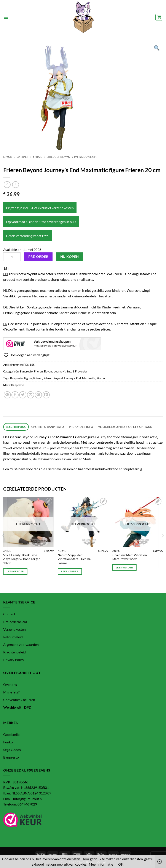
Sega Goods (12, 750)
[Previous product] (15, 185)
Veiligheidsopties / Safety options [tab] (125, 427)
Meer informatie (101, 864)
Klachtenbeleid (14, 652)
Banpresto (26, 371)
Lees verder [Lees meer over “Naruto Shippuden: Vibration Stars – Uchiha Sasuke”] (70, 571)
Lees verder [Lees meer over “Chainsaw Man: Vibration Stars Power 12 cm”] (124, 567)
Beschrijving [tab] (16, 427)
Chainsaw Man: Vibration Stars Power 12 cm (130, 557)
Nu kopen (70, 257)
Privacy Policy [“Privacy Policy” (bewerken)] (14, 660)
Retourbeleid (13, 637)
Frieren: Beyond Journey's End (72, 157)
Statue (101, 378)
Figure (28, 378)
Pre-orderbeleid (15, 622)
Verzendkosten (14, 629)
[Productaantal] (12, 257)
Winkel (22, 157)
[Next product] (7, 185)
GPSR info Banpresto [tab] (48, 427)
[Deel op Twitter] (23, 395)
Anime (37, 157)
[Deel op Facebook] (15, 395)
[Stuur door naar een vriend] (31, 395)
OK (121, 864)
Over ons (10, 684)
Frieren (38, 378)
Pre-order (38, 257)
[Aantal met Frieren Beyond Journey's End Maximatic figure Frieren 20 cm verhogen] (18, 257)
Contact (9, 614)
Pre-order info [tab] (81, 427)
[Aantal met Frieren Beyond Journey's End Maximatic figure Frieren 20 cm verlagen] (6, 257)
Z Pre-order (80, 371)
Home (8, 157)
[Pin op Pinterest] (38, 395)
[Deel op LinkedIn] (46, 395)
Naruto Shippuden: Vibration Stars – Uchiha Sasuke (74, 559)
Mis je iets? (11, 692)
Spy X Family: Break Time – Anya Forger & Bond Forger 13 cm (22, 559)
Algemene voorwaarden (21, 644)
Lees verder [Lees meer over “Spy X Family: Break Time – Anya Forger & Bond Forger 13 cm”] (15, 571)
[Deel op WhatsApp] (7, 395)
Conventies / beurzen (19, 700)
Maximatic (89, 378)
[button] (6, 17)
